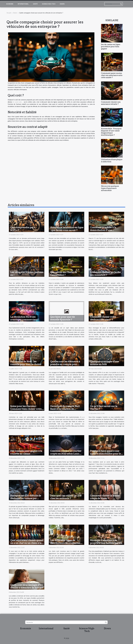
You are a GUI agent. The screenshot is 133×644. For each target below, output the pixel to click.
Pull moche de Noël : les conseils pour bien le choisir (26, 363)
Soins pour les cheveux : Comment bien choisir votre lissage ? (26, 409)
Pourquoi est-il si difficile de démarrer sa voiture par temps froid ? (26, 498)
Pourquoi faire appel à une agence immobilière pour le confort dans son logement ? (106, 454)
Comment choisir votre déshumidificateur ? (103, 318)
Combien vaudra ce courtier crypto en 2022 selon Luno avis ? (66, 454)
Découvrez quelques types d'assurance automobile (110, 188)
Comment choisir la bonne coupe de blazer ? (105, 497)
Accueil (9, 13)
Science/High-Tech (49, 4)
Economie (10, 4)
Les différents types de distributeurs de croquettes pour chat (65, 543)
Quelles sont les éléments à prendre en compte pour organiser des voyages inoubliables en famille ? (65, 366)
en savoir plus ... (18, 102)
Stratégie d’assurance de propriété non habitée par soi (106, 542)
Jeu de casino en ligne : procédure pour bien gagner (111, 47)
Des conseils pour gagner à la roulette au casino (26, 452)
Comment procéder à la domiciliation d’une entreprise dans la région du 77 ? (105, 232)
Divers (62, 4)
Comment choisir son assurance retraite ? (111, 103)
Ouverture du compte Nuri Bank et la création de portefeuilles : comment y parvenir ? (65, 410)
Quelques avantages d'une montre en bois (104, 363)
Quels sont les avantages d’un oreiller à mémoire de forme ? (27, 586)
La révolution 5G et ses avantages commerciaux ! (25, 318)
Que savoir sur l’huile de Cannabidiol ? (64, 274)
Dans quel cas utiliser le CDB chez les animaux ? (66, 497)
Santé (35, 4)
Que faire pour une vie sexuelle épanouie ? (62, 318)
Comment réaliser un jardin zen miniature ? (105, 274)
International (23, 4)
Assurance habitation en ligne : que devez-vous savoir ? (67, 229)
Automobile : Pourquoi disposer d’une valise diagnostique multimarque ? (111, 132)
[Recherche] (114, 4)
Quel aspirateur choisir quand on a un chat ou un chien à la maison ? (27, 543)
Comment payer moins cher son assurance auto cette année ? (112, 75)
